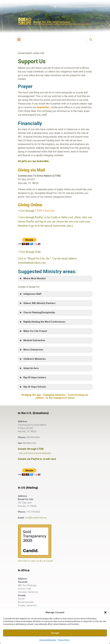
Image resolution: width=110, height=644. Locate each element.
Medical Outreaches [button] (32, 340)
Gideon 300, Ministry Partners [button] (37, 303)
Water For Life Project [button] (33, 331)
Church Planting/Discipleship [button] (37, 313)
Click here (48, 211)
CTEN (39, 211)
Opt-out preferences (48, 640)
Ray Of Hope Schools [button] (33, 387)
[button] (105, 612)
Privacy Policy (64, 640)
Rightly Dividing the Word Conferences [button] (42, 322)
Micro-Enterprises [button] (31, 350)
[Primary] (19, 39)
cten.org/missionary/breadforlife (35, 453)
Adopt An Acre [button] (29, 368)
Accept (55, 633)
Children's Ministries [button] (32, 359)
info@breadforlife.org (36, 518)
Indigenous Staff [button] (30, 294)
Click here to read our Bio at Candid (35, 561)
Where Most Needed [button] (32, 279)
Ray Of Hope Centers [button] (33, 378)
